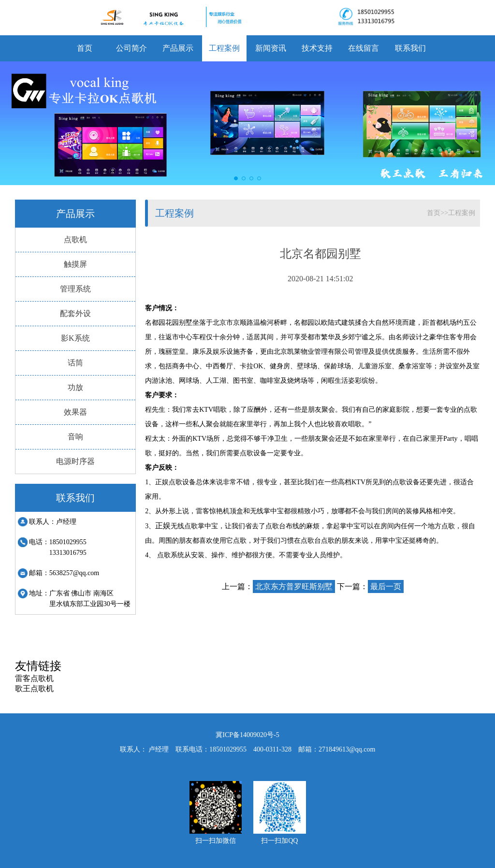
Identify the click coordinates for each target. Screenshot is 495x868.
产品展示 (178, 48)
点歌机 (75, 239)
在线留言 (364, 48)
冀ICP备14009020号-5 (247, 735)
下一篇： (370, 586)
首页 (85, 48)
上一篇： (278, 586)
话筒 (75, 363)
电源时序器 (75, 461)
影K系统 (75, 338)
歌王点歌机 (34, 688)
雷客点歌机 (34, 678)
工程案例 (224, 48)
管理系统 (75, 289)
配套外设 (75, 313)
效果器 (75, 412)
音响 (75, 437)
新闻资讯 (271, 48)
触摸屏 (75, 264)
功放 (75, 387)
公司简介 (131, 48)
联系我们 (410, 48)
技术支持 (317, 48)
